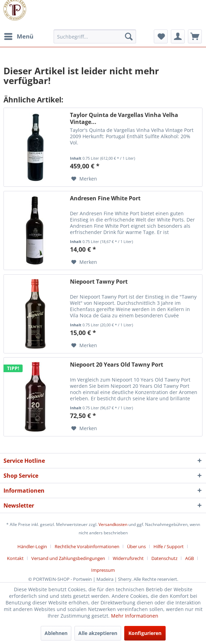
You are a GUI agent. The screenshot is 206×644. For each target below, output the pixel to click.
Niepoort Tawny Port (99, 282)
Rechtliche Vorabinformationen (87, 546)
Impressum (103, 570)
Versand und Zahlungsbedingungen (68, 558)
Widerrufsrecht (128, 558)
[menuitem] (18, 36)
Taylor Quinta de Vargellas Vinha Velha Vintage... (124, 118)
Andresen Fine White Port (105, 198)
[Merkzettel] (161, 36)
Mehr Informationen (135, 616)
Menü (19, 36)
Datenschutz (164, 558)
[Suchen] (129, 36)
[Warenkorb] (195, 36)
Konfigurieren (145, 633)
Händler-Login (32, 546)
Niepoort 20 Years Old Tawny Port (117, 365)
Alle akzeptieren (98, 633)
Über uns (136, 546)
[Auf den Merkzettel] (84, 179)
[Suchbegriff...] (95, 36)
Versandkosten (113, 524)
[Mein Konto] (178, 36)
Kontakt (15, 558)
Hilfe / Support (169, 546)
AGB (189, 558)
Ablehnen (56, 633)
